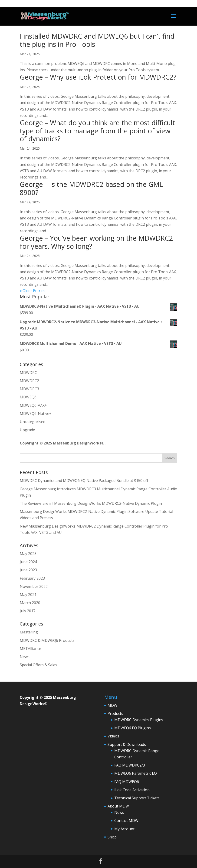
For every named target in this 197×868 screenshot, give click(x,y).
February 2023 (32, 578)
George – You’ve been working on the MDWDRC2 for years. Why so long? (96, 242)
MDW (112, 705)
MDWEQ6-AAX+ (33, 405)
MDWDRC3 (29, 389)
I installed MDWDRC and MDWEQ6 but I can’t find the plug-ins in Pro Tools (97, 40)
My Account (124, 829)
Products (115, 713)
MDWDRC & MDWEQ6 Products (47, 640)
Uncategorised (33, 422)
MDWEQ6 (28, 397)
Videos (113, 736)
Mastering (29, 632)
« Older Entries (33, 291)
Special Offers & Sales (38, 665)
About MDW (118, 806)
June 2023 (28, 570)
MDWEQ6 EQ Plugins (133, 728)
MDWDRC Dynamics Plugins (139, 720)
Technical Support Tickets (137, 798)
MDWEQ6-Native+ (36, 414)
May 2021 (28, 595)
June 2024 (28, 562)
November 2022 (34, 586)
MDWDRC (28, 373)
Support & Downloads (127, 744)
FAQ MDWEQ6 (127, 782)
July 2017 (28, 611)
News (25, 657)
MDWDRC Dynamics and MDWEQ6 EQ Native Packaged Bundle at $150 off (84, 481)
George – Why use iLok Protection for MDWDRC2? (98, 77)
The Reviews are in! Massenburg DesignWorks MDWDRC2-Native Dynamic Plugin (91, 503)
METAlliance (30, 649)
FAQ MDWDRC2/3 (130, 765)
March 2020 (30, 603)
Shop (112, 837)
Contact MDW (126, 821)
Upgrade (27, 430)
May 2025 (28, 554)
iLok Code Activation (132, 790)
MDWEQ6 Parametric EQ (136, 773)
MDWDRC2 (29, 381)
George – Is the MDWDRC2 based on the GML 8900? (91, 188)
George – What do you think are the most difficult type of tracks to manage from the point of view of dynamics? (97, 131)
